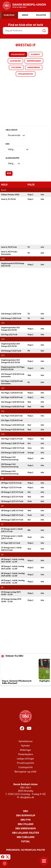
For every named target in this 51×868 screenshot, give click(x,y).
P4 (29, 351)
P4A (29, 375)
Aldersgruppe (12, 158)
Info (42, 195)
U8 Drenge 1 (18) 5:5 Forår (12, 511)
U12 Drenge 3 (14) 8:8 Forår (13, 407)
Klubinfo (35, 55)
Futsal (26, 842)
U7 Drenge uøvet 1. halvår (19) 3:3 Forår (12, 530)
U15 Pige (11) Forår (9, 335)
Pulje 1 (30, 199)
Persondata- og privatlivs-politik (26, 850)
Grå (29, 443)
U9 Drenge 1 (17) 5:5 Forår (12, 492)
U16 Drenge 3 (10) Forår (11, 318)
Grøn (30, 448)
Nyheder (26, 746)
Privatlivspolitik (26, 763)
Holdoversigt (18, 55)
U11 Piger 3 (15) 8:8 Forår (12, 420)
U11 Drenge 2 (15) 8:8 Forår (13, 425)
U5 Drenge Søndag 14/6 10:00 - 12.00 (11, 600)
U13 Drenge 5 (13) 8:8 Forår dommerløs (13, 375)
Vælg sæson (11, 130)
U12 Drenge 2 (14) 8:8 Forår (13, 402)
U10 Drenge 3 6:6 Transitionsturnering (10, 473)
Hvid (30, 501)
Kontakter (15, 61)
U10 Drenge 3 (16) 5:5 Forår (13, 453)
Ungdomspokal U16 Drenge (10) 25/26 (13, 265)
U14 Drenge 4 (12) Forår (11, 351)
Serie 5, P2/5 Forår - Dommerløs (10, 253)
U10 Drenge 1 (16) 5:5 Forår (13, 443)
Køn (8, 144)
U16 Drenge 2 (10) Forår (11, 314)
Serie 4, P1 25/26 (8, 199)
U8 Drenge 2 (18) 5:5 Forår (12, 515)
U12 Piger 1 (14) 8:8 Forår (12, 393)
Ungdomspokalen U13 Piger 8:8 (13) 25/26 (13, 368)
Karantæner (34, 68)
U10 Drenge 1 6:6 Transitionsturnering (10, 458)
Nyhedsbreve (26, 741)
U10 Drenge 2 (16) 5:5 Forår (13, 448)
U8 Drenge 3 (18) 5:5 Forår (12, 520)
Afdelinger (26, 750)
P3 (29, 247)
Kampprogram (34, 61)
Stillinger (16, 68)
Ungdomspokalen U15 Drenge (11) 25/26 (10, 329)
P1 (29, 382)
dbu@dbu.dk (27, 797)
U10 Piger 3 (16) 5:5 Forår (12, 439)
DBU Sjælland (26, 837)
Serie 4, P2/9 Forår (9, 247)
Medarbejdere (26, 754)
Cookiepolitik (26, 767)
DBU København (26, 829)
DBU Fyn (26, 820)
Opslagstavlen (26, 74)
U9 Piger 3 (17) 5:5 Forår (11, 483)
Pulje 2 (30, 195)
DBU (26, 811)
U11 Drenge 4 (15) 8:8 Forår (13, 430)
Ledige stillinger (26, 759)
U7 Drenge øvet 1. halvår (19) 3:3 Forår (11, 549)
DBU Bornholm (26, 816)
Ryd (9, 174)
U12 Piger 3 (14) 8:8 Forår (12, 397)
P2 (29, 314)
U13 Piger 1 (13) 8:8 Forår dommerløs (12, 382)
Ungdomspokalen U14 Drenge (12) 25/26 (10, 345)
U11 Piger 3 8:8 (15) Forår (12, 416)
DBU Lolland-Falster (26, 833)
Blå (29, 530)
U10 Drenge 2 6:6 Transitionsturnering (10, 465)
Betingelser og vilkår (26, 772)
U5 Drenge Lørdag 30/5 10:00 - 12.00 (11, 593)
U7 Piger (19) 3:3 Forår (11, 543)
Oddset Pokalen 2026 (10, 195)
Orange (31, 453)
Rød (29, 402)
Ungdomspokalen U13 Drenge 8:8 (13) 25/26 (10, 361)
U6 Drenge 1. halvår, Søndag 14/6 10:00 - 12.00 (13, 575)
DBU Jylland (26, 824)
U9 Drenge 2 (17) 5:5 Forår (12, 497)
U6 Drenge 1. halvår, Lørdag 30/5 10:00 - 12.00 (13, 561)
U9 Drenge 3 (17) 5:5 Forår (12, 501)
